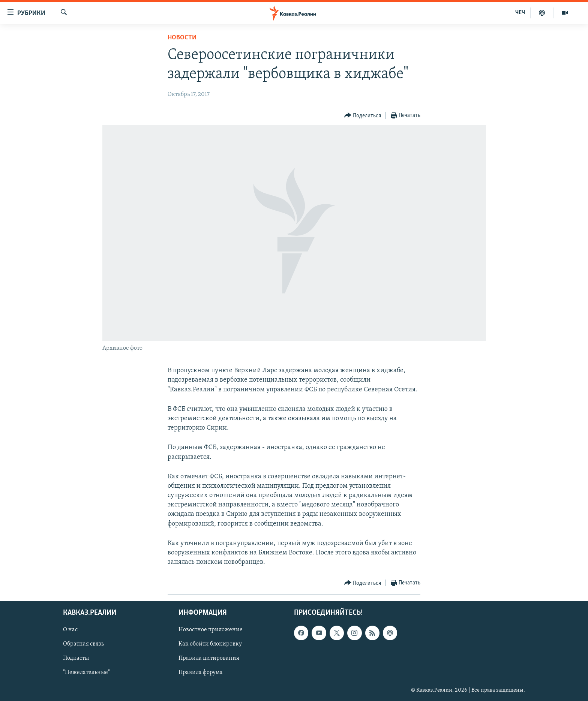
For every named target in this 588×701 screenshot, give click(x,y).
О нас (70, 630)
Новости (182, 38)
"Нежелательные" (86, 673)
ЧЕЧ (520, 13)
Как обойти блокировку (210, 644)
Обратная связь (83, 644)
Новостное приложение (211, 630)
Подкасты (76, 658)
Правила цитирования (209, 658)
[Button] (363, 116)
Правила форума (201, 673)
